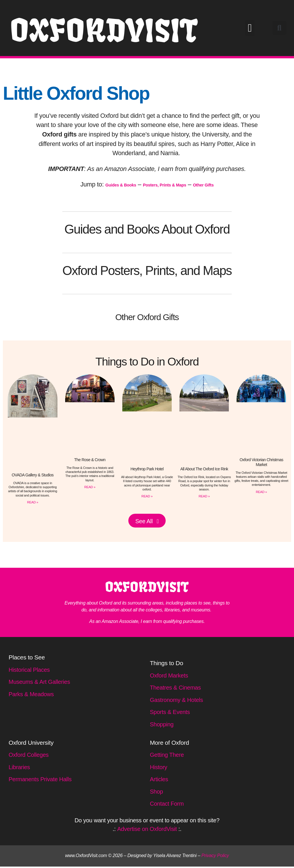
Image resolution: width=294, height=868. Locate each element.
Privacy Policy (215, 857)
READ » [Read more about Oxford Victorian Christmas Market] (261, 492)
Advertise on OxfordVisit (147, 830)
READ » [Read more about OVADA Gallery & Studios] (32, 502)
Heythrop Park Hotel (147, 469)
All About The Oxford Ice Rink (204, 469)
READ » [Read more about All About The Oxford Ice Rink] (204, 496)
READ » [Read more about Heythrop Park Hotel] (147, 496)
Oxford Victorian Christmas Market (261, 462)
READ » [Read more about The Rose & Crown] (90, 487)
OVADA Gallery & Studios (33, 475)
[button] (250, 28)
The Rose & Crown (90, 460)
